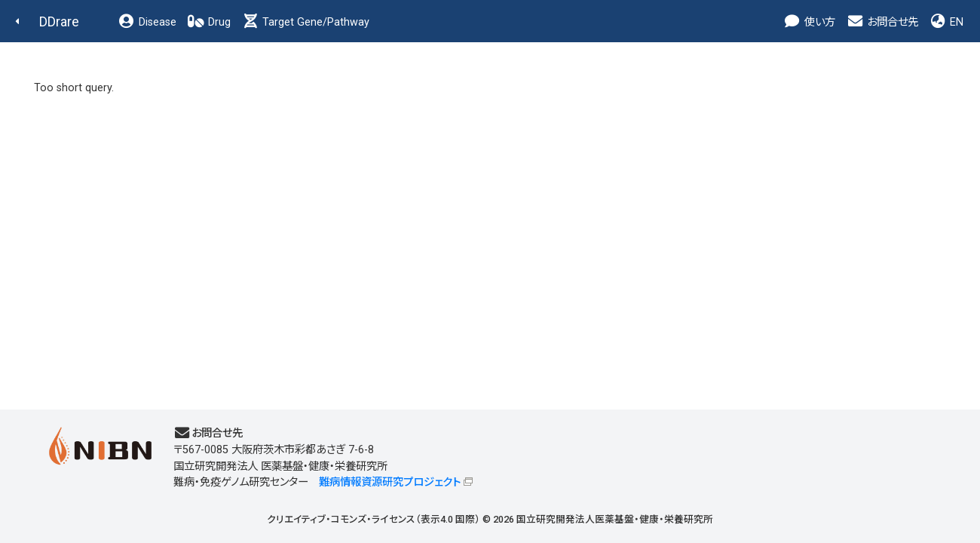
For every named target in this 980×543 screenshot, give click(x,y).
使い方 (809, 22)
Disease (147, 22)
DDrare (59, 21)
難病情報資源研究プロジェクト (390, 482)
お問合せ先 (882, 22)
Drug (209, 22)
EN (946, 22)
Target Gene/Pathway (305, 22)
